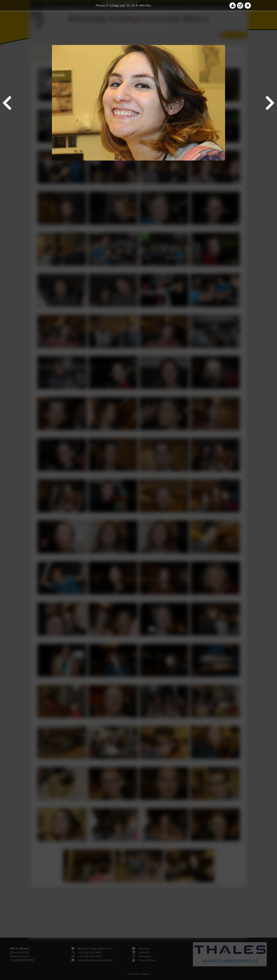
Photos (100, 5)
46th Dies (145, 5)
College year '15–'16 (122, 5)
